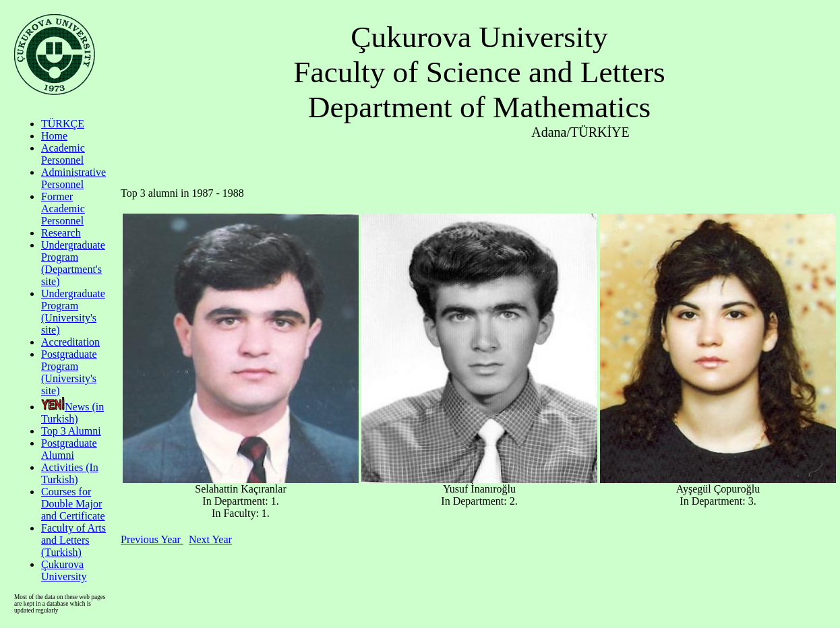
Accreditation (70, 342)
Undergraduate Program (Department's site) (73, 263)
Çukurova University (64, 570)
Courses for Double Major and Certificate (73, 504)
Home (54, 136)
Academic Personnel (63, 154)
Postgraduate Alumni (69, 449)
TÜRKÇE (63, 124)
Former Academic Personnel (63, 209)
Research (61, 233)
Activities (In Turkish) (70, 473)
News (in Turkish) (72, 413)
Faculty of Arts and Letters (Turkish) (73, 540)
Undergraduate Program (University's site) (73, 312)
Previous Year (152, 539)
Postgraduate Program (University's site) (69, 372)
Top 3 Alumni (71, 431)
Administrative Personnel (73, 178)
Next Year (210, 539)
